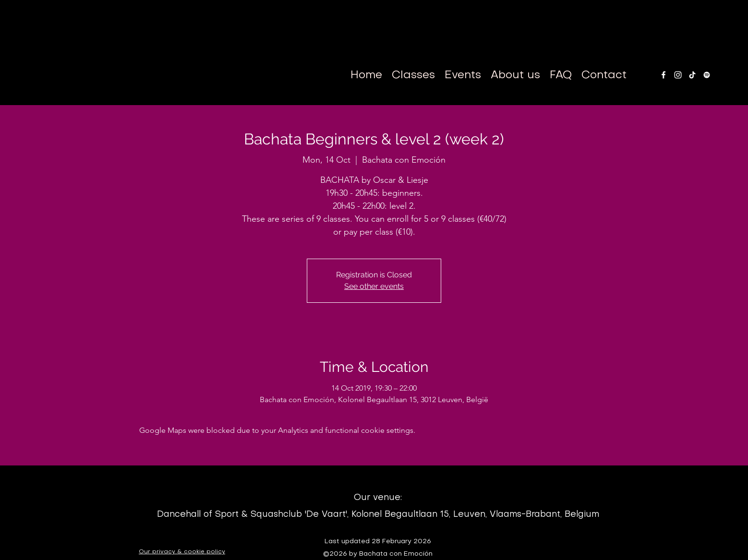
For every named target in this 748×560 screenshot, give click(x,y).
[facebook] (664, 75)
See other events (374, 286)
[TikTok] (692, 75)
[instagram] (678, 75)
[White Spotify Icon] (707, 75)
